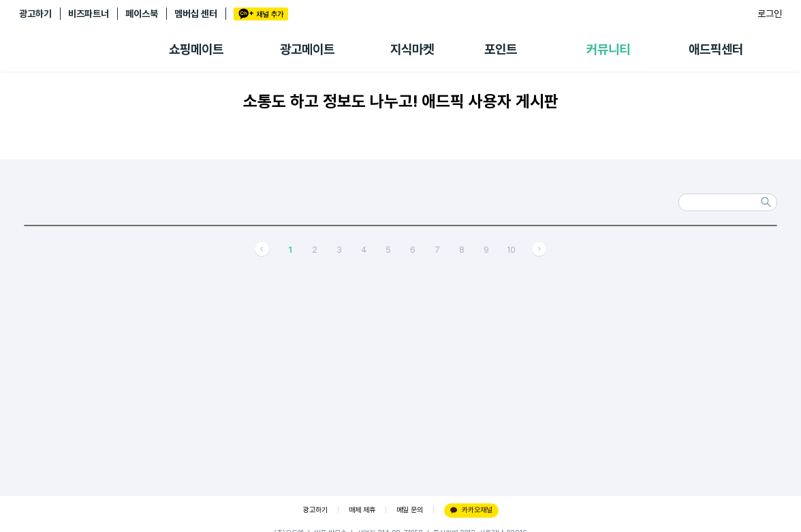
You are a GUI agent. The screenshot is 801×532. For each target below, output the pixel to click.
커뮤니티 (608, 49)
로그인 (770, 14)
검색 (766, 202)
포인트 (501, 49)
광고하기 (35, 14)
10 (511, 250)
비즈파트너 (89, 14)
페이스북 (142, 14)
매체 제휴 (362, 510)
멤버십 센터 (196, 14)
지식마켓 (412, 49)
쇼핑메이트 (196, 49)
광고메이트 (307, 49)
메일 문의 (410, 510)
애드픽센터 (716, 49)
